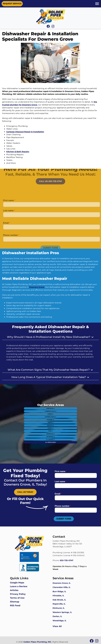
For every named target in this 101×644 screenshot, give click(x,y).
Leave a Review (19, 586)
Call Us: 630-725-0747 (50, 178)
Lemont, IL (51, 426)
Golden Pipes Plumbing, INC (37, 642)
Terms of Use (17, 598)
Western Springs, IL (62, 612)
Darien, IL (50, 419)
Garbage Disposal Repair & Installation (25, 132)
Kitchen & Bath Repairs (18, 152)
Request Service (12, 4)
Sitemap (15, 602)
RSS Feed (15, 606)
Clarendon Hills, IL (50, 418)
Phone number (11, 239)
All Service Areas (51, 433)
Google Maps (17, 583)
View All (57, 626)
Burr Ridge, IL (50, 416)
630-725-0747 (67, 560)
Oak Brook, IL (50, 430)
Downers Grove (37, 287)
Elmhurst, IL (50, 422)
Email (7, 226)
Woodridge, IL (60, 621)
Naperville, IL (51, 429)
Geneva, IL (50, 423)
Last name (9, 214)
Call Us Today (25, 492)
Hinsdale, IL (51, 425)
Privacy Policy (18, 594)
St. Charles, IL (50, 432)
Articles (14, 590)
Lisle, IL (51, 427)
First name (9, 204)
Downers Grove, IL (50, 420)
